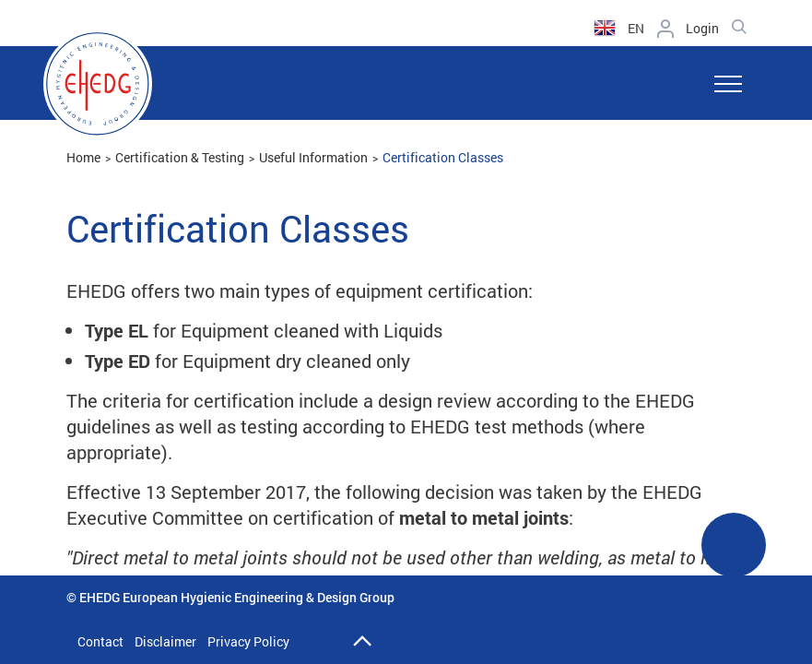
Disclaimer (165, 641)
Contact (100, 641)
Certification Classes (443, 157)
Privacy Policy (248, 641)
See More (734, 557)
